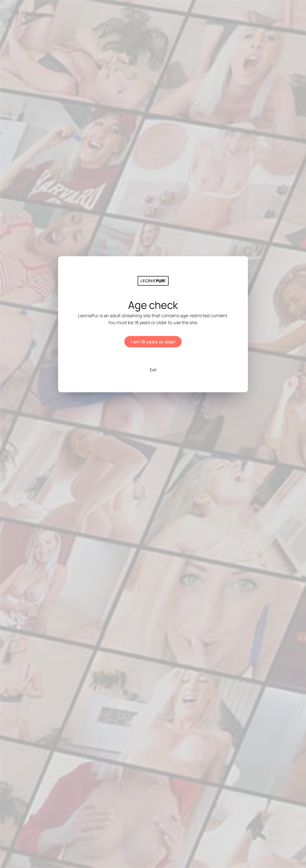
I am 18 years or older (153, 342)
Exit (153, 370)
